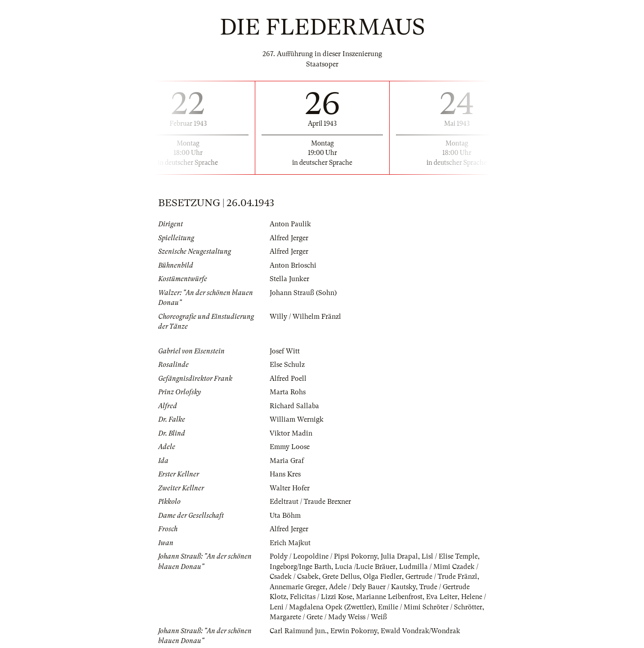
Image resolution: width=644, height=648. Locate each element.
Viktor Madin (291, 433)
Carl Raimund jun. (298, 631)
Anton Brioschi (293, 265)
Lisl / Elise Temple (450, 556)
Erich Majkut (290, 543)
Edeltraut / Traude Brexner (310, 502)
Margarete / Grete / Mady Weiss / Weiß (328, 617)
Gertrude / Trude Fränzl (441, 577)
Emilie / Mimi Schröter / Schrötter (430, 607)
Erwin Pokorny (354, 631)
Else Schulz (287, 365)
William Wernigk (297, 419)
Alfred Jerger (289, 238)
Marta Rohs (288, 392)
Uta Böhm (285, 516)
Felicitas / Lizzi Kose (321, 597)
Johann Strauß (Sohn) (303, 293)
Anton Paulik (290, 224)
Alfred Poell (288, 379)
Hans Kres (285, 474)
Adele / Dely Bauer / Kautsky (372, 587)
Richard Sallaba (294, 406)
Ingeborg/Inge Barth (300, 567)
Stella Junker (289, 279)
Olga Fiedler (382, 577)
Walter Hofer (290, 488)
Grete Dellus (341, 577)
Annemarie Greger (298, 587)
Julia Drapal (399, 556)
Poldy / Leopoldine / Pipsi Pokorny (323, 556)
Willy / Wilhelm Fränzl (305, 317)
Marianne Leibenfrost (389, 597)
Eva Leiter (442, 597)
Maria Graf (287, 461)
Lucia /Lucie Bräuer (365, 567)
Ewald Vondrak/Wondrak (420, 631)
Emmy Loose (290, 447)
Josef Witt (285, 351)
